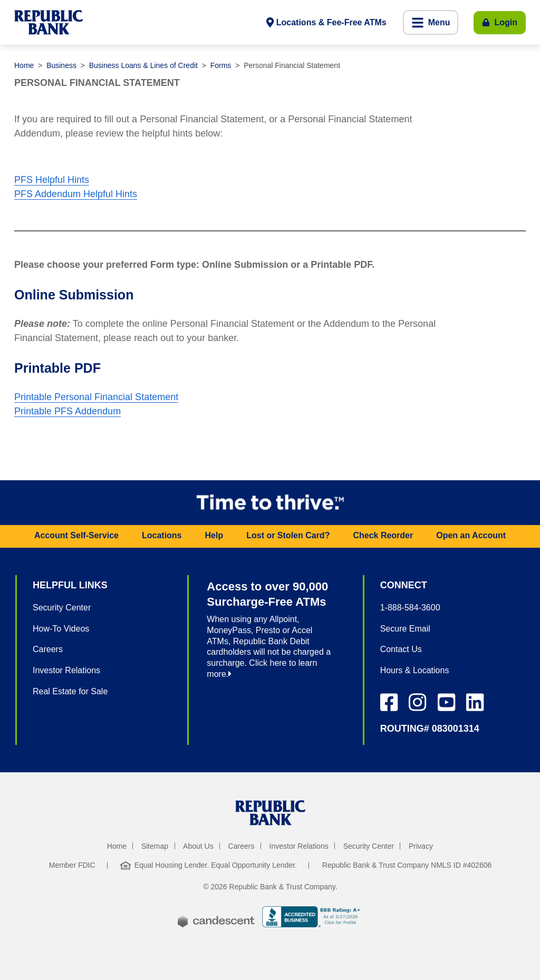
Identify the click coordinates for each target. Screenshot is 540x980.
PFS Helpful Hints (52, 180)
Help (214, 535)
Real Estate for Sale (70, 691)
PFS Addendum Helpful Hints (76, 194)
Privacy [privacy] (421, 846)
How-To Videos (61, 629)
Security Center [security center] (369, 846)
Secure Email (405, 629)
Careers (48, 649)
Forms (221, 65)
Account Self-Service (76, 535)
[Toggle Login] (500, 23)
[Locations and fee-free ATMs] (326, 22)
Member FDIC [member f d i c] (72, 865)
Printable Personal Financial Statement (96, 397)
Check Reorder (383, 535)
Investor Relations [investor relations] (299, 846)
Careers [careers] (242, 846)
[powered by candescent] (216, 914)
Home (24, 65)
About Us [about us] (198, 846)
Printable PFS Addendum (67, 411)
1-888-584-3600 (410, 608)
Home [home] (117, 846)
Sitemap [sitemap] (155, 846)
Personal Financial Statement (292, 65)
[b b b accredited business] (312, 919)
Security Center (62, 608)
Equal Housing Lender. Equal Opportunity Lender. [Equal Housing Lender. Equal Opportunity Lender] (209, 865)
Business (61, 65)
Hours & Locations (415, 670)
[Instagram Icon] (417, 702)
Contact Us (401, 649)
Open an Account (471, 535)
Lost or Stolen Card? (288, 535)
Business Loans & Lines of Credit (143, 65)
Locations (162, 535)
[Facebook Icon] (389, 702)
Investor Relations (66, 670)
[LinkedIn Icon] (475, 702)
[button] (431, 22)
